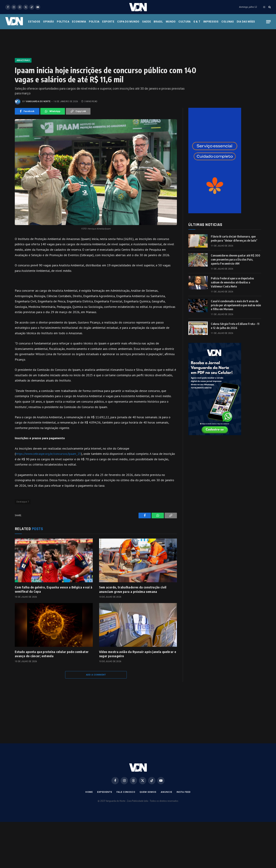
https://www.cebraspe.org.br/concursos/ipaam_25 (48, 454)
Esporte (108, 22)
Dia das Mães (246, 22)
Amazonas (23, 60)
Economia (79, 22)
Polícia (94, 22)
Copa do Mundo (128, 22)
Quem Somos (148, 792)
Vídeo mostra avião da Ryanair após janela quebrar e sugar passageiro (138, 654)
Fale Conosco (126, 792)
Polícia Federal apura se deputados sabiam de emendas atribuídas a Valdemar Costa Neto (232, 282)
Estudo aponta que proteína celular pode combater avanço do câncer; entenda (52, 654)
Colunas (228, 22)
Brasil (158, 22)
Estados (34, 22)
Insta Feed (184, 792)
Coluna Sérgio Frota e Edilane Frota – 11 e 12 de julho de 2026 (235, 326)
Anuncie (166, 792)
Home (89, 792)
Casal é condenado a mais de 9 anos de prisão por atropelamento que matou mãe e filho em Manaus (236, 305)
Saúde (147, 22)
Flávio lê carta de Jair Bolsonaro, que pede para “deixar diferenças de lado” (234, 238)
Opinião (49, 22)
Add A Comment (96, 675)
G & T (197, 22)
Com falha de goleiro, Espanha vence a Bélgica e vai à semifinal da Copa (54, 589)
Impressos (211, 22)
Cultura (185, 22)
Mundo (171, 22)
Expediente (105, 792)
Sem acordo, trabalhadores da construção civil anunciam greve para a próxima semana (133, 589)
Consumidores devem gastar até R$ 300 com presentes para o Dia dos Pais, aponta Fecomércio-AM (236, 260)
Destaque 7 (23, 502)
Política (63, 22)
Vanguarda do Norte (38, 101)
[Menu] (268, 22)
